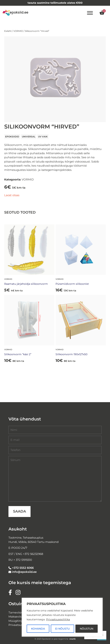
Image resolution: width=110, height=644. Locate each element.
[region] (62, 617)
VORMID (18, 31)
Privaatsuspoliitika (58, 619)
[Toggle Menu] (90, 13)
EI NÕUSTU (62, 629)
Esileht (8, 31)
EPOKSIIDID (12, 137)
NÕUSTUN (87, 629)
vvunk (72, 639)
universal (29, 137)
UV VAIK (43, 137)
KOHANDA (38, 629)
